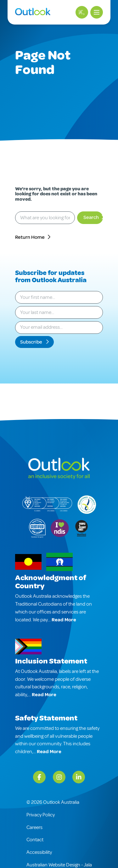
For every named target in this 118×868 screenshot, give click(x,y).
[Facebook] (39, 777)
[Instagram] (59, 777)
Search (91, 217)
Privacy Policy (41, 815)
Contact (35, 840)
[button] (97, 12)
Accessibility (39, 852)
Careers (34, 827)
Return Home (30, 237)
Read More (64, 620)
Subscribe (32, 342)
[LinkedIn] (79, 777)
